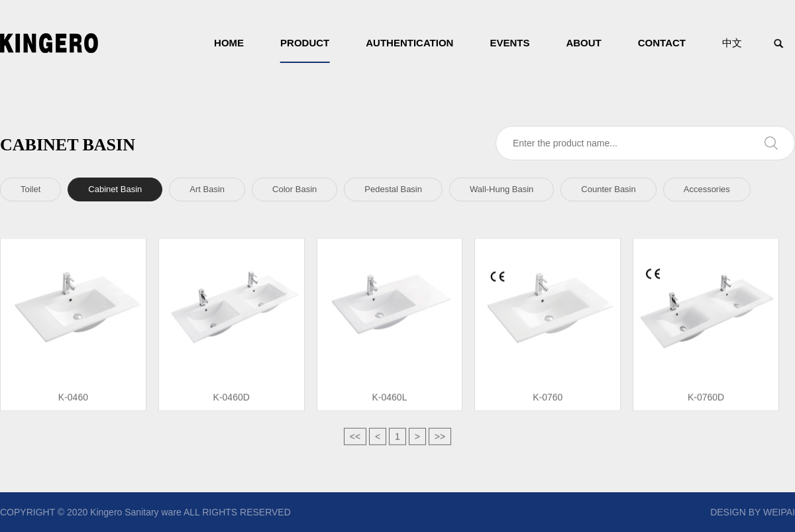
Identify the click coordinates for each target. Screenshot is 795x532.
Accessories (707, 189)
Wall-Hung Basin (502, 189)
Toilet (30, 189)
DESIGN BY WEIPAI (753, 512)
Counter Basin (608, 189)
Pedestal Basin (393, 189)
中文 (732, 43)
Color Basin (294, 189)
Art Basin (207, 189)
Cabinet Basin (115, 189)
